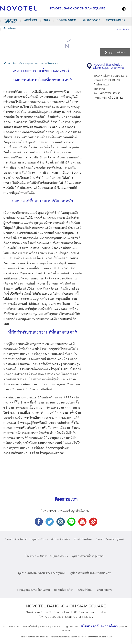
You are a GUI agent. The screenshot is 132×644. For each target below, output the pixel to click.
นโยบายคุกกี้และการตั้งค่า (99, 626)
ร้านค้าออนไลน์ (82, 539)
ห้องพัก (47, 20)
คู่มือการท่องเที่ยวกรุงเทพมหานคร (90, 573)
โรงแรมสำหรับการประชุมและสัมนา (26, 539)
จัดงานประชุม (9, 28)
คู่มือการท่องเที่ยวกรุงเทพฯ (88, 556)
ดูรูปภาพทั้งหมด (117, 52)
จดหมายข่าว (104, 590)
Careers (56, 627)
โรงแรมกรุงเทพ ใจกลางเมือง (10, 21)
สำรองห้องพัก (123, 29)
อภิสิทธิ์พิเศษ (85, 590)
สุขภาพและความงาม (116, 20)
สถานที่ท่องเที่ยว (64, 590)
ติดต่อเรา (44, 627)
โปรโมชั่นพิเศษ (30, 20)
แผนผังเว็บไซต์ (30, 627)
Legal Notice (71, 627)
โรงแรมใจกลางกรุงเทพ (110, 539)
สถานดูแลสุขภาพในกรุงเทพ (33, 590)
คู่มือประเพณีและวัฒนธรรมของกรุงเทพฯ (42, 573)
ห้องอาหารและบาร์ (91, 20)
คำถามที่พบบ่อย (60, 539)
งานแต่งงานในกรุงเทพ (66, 20)
